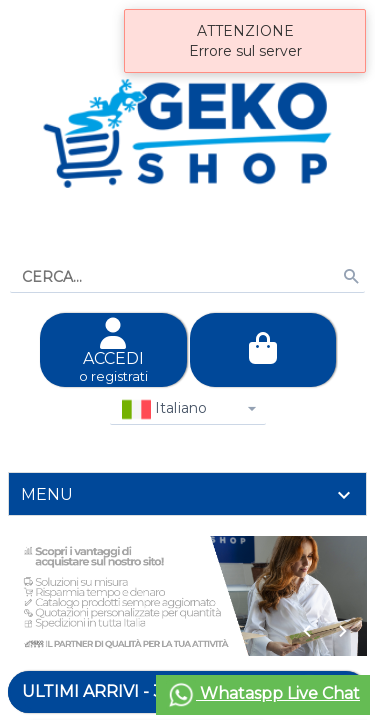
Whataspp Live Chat (263, 695)
